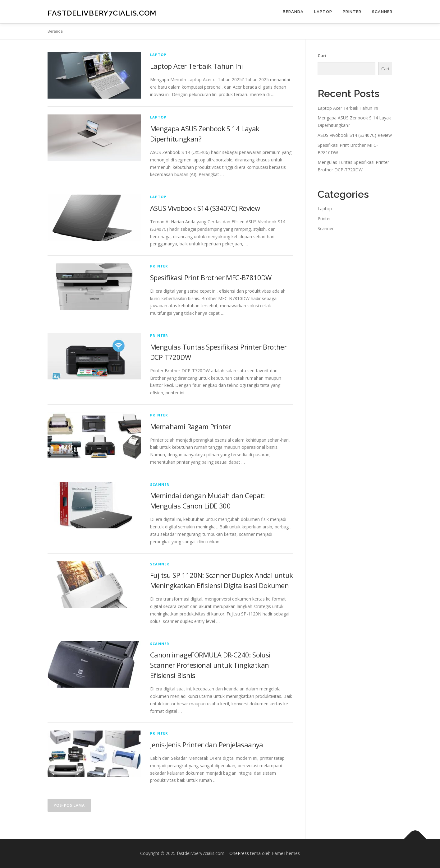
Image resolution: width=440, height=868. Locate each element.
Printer (352, 12)
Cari (322, 56)
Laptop (323, 12)
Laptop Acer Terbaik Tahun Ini (197, 66)
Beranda (293, 12)
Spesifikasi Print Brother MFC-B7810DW (211, 277)
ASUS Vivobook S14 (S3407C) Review (205, 208)
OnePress (239, 853)
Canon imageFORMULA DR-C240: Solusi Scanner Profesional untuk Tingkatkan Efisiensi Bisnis (210, 665)
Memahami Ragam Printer (191, 426)
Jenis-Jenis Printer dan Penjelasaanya (207, 745)
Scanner (382, 12)
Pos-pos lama (69, 805)
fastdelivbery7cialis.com (102, 13)
